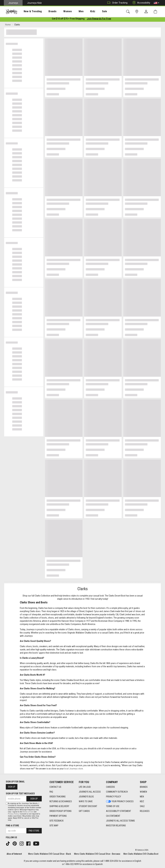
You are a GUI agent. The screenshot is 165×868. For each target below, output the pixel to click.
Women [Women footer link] (143, 792)
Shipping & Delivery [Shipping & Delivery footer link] (59, 806)
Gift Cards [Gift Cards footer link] (84, 811)
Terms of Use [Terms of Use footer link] (113, 806)
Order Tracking (117, 3)
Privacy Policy (13, 814)
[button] (156, 3)
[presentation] (30, 11)
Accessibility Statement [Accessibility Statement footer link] (119, 811)
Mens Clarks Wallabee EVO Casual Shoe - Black (50, 854)
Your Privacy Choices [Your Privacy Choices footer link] (120, 801)
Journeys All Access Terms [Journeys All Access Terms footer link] (120, 821)
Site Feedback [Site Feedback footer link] (56, 821)
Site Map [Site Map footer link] (54, 826)
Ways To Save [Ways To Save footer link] (86, 801)
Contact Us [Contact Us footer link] (55, 787)
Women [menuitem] (61, 11)
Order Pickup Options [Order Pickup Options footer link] (61, 811)
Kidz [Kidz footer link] (142, 801)
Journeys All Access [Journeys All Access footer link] (90, 792)
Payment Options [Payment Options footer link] (58, 816)
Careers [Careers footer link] (110, 787)
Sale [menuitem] (93, 11)
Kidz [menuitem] (83, 11)
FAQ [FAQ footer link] (51, 792)
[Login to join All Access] (68, 19)
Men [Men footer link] (142, 797)
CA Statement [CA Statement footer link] (113, 816)
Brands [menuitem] (47, 11)
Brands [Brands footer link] (144, 787)
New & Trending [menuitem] (30, 11)
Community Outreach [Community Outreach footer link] (117, 792)
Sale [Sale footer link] (142, 806)
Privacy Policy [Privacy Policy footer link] (114, 797)
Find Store (34, 831)
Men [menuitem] (73, 11)
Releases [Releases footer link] (145, 811)
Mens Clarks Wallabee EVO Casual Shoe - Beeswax (97, 854)
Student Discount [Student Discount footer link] (88, 806)
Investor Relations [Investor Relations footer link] (116, 826)
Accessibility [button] (141, 3)
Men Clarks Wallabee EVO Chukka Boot (141, 854)
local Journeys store (74, 769)
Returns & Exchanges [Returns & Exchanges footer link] (61, 801)
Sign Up (12, 787)
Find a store (12, 826)
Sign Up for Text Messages (20, 794)
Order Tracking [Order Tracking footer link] (58, 797)
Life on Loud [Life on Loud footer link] (85, 787)
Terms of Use (28, 812)
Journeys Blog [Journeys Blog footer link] (86, 797)
